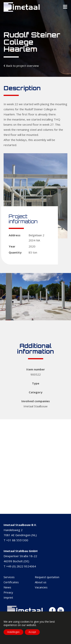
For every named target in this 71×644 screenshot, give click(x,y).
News (7, 587)
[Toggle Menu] (65, 7)
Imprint (8, 597)
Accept (32, 632)
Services (9, 577)
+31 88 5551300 (17, 540)
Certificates (11, 582)
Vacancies (41, 587)
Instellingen (13, 632)
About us (41, 582)
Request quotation (47, 577)
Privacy (8, 592)
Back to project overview (22, 66)
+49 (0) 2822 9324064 (21, 566)
